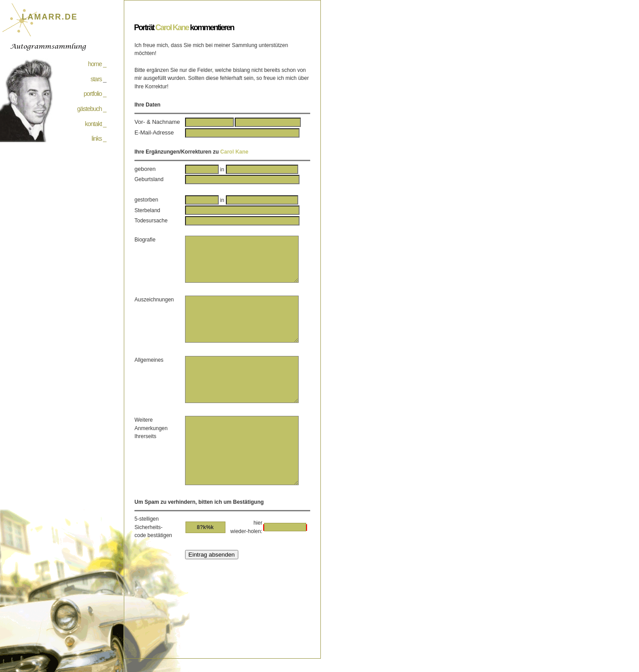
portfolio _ (95, 94)
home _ (97, 64)
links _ (99, 138)
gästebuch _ (92, 109)
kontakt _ (95, 124)
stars (96, 79)
